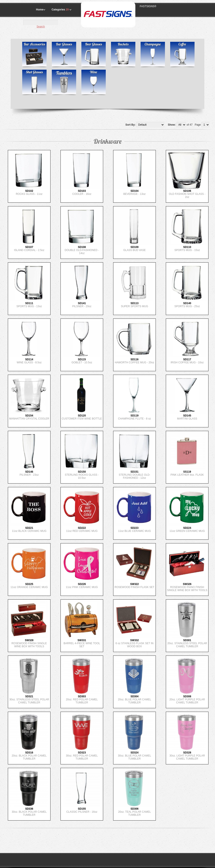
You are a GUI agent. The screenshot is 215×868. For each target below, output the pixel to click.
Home (40, 10)
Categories (60, 10)
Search (41, 27)
